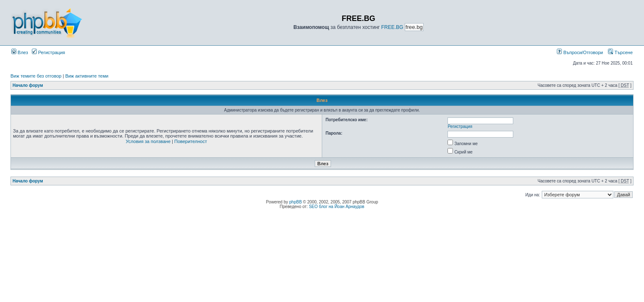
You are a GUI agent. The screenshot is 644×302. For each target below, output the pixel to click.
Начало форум (28, 85)
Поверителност (191, 141)
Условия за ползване (148, 141)
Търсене (620, 52)
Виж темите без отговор (36, 76)
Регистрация (48, 52)
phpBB (295, 202)
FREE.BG (392, 27)
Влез (20, 52)
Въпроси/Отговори (580, 52)
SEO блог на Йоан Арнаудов (336, 207)
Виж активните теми (87, 76)
